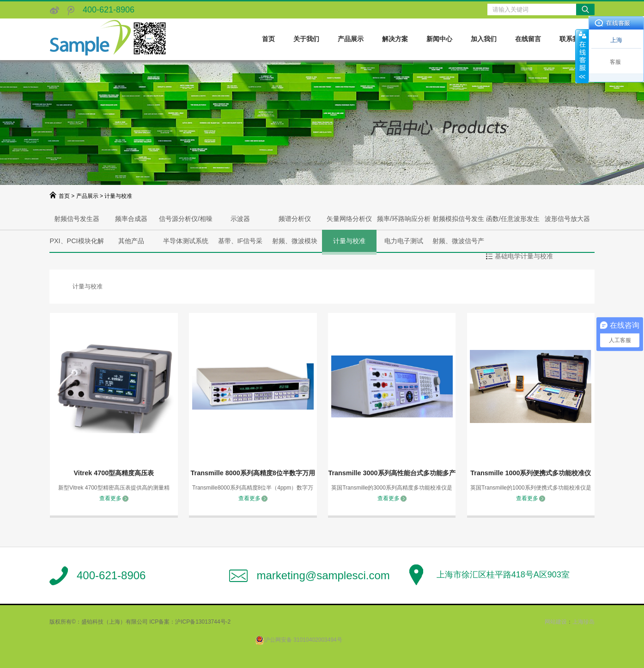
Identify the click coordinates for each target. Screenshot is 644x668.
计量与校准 (349, 241)
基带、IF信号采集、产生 (240, 245)
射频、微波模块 (295, 241)
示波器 (240, 219)
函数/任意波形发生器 (513, 222)
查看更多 (110, 498)
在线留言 (528, 39)
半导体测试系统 (186, 241)
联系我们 (572, 39)
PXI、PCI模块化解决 (76, 245)
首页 (268, 39)
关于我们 (306, 39)
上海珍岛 (583, 622)
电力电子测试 (404, 241)
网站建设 (556, 622)
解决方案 (395, 39)
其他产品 (131, 241)
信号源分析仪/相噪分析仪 (186, 222)
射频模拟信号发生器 (458, 222)
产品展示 (351, 39)
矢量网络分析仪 (349, 219)
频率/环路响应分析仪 (404, 222)
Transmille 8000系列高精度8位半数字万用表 (253, 475)
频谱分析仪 (295, 219)
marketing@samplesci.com (323, 575)
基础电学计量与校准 (524, 256)
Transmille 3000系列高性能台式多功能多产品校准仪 (392, 475)
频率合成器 (131, 219)
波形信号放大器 (567, 219)
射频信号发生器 (77, 219)
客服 (615, 62)
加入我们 (484, 39)
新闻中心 (439, 39)
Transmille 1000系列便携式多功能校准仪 (531, 473)
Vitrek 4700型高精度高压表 (114, 473)
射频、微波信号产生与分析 (458, 245)
